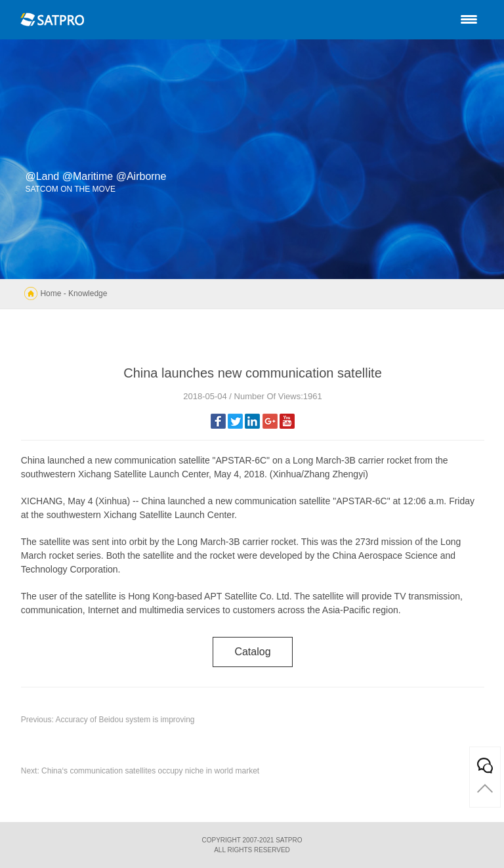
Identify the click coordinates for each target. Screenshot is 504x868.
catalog (252, 652)
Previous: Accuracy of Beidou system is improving (108, 720)
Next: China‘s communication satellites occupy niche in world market (140, 771)
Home (51, 293)
